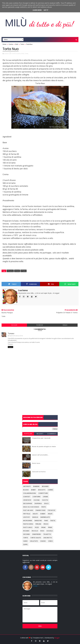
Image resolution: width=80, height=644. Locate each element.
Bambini (36, 486)
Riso (42, 531)
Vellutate (34, 541)
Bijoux (26, 490)
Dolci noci (36, 463)
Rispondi (10, 347)
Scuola (50, 531)
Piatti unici (28, 527)
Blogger (57, 638)
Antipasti (27, 486)
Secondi (27, 534)
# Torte (23, 271)
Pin (51, 284)
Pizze (37, 527)
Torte (26, 538)
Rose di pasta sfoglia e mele (44, 447)
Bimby (34, 490)
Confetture (43, 493)
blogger (14, 325)
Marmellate (45, 517)
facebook (40, 325)
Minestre (38, 521)
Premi (43, 527)
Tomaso (11, 333)
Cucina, (19, 53)
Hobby (43, 514)
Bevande (45, 486)
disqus (65, 325)
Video (51, 541)
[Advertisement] (40, 398)
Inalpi (50, 514)
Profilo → (36, 586)
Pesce (46, 524)
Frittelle (27, 514)
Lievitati (27, 517)
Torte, (27, 53)
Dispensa (38, 503)
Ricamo (26, 531)
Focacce (52, 510)
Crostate (27, 500)
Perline (38, 524)
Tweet (12, 284)
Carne (50, 490)
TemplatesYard (38, 638)
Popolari (28, 434)
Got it (46, 10)
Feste (44, 507)
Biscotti (42, 490)
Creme (46, 497)
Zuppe (25, 545)
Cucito (45, 500)
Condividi (32, 284)
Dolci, (23, 53)
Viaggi (43, 541)
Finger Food (41, 510)
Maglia (35, 517)
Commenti (52, 434)
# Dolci (17, 271)
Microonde (28, 521)
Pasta (53, 521)
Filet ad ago (28, 510)
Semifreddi (37, 534)
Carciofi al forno (39, 472)
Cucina (37, 500)
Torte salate (36, 538)
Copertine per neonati (41, 438)
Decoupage (28, 503)
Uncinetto (48, 538)
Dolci (47, 503)
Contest (27, 497)
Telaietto (47, 534)
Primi (50, 527)
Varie (25, 541)
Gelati (35, 514)
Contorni (37, 497)
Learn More (37, 10)
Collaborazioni (30, 493)
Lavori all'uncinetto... (41, 455)
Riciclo (35, 531)
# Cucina (10, 271)
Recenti (40, 434)
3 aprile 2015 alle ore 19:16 (16, 336)
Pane (46, 521)
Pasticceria (28, 524)
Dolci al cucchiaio (31, 507)
